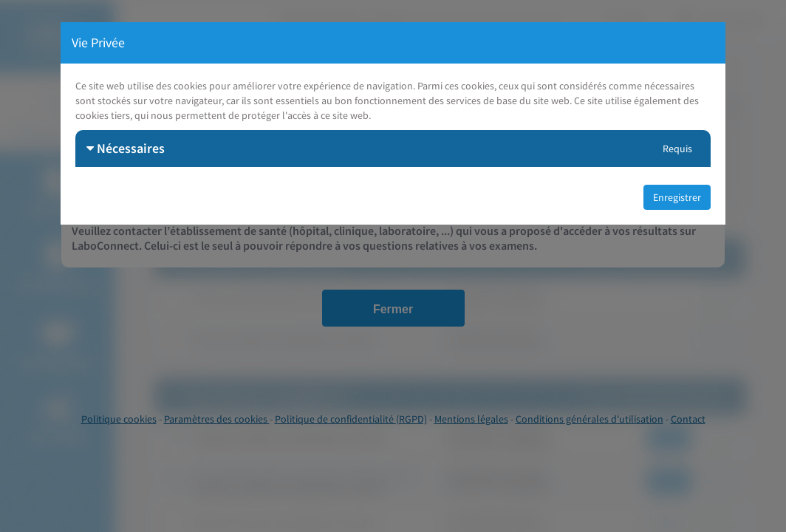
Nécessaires (126, 148)
